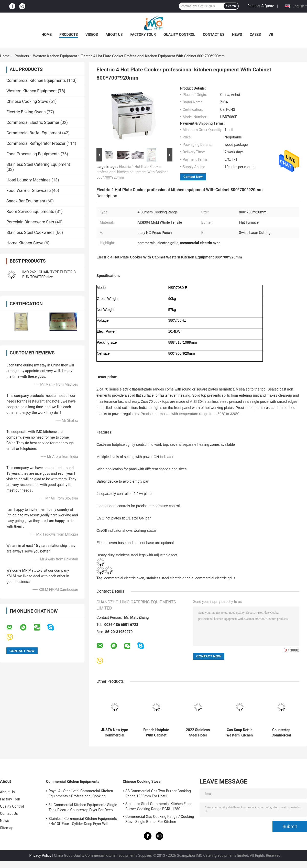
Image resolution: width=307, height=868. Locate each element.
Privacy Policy (40, 855)
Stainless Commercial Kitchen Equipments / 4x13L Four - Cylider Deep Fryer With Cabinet (83, 822)
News (237, 35)
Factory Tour (143, 35)
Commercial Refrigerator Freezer (36, 143)
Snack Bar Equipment (26, 201)
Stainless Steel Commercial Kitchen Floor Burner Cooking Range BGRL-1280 (159, 806)
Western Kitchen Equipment (55, 56)
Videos (92, 35)
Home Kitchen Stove (25, 243)
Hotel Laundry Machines (29, 180)
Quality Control (179, 35)
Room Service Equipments (30, 211)
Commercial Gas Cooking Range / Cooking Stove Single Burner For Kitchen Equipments (160, 820)
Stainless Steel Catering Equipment (38, 164)
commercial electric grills (215, 578)
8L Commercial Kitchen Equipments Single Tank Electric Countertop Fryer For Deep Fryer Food (83, 808)
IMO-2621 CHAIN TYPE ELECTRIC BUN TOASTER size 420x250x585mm (49, 277)
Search (231, 6)
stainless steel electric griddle (170, 578)
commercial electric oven (124, 578)
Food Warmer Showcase (29, 191)
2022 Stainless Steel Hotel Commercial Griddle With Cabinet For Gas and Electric (198, 733)
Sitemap (7, 828)
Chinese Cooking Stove (27, 101)
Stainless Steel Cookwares (30, 232)
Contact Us (214, 35)
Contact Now (193, 177)
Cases (255, 35)
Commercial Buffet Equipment (34, 133)
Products (69, 35)
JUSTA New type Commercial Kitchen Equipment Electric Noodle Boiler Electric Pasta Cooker (114, 733)
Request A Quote (261, 6)
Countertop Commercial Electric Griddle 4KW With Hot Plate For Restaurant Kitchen (281, 733)
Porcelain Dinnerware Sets (30, 222)
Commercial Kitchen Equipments (36, 80)
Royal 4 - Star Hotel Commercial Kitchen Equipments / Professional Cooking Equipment (81, 794)
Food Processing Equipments (33, 154)
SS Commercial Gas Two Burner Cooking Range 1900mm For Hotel (158, 794)
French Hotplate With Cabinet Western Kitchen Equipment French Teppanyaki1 (156, 733)
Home (47, 35)
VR (271, 35)
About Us (114, 35)
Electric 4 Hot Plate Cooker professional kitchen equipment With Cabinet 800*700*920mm (132, 172)
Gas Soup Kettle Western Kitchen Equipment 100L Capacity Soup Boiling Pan (240, 733)
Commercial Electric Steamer (33, 122)
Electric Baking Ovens (26, 112)
